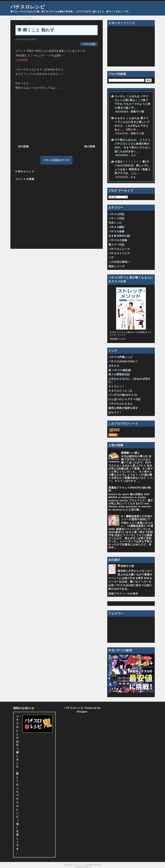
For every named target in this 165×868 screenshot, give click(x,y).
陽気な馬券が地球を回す (123, 408)
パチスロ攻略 (116, 232)
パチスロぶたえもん (121, 404)
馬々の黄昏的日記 (119, 374)
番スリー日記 (116, 245)
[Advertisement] (57, 117)
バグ (111, 258)
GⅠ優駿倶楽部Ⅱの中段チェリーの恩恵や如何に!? (137, 518)
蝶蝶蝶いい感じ (130, 453)
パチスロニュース (119, 249)
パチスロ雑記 (116, 227)
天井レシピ (115, 223)
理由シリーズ (116, 266)
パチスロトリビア (119, 253)
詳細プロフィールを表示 (123, 594)
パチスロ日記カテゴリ (56, 160)
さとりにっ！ (116, 386)
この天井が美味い (119, 262)
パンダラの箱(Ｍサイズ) (123, 395)
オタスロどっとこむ (121, 391)
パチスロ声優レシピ (121, 357)
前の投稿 (90, 146)
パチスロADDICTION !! (123, 361)
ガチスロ (114, 366)
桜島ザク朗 (127, 566)
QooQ (88, 867)
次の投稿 (23, 146)
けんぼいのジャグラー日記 (125, 399)
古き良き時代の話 (119, 236)
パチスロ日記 (89, 44)
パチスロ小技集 (118, 240)
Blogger (82, 712)
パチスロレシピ (28, 7)
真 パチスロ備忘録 (120, 370)
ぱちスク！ (115, 412)
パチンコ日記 (116, 218)
